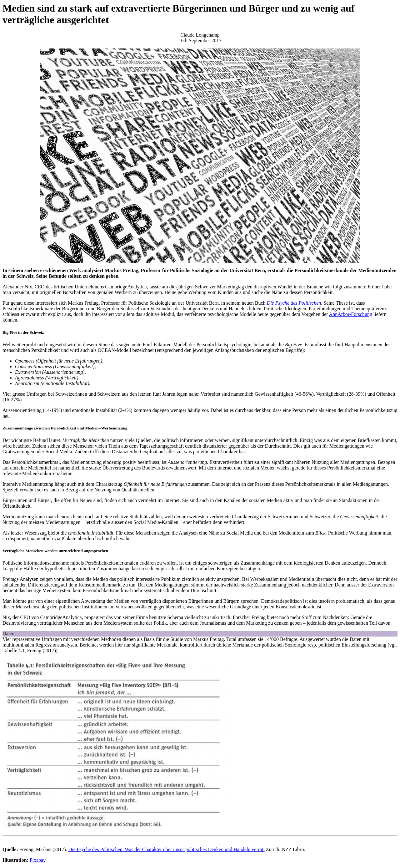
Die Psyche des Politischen (294, 303)
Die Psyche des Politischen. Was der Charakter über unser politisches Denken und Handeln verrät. (167, 849)
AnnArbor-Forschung (351, 314)
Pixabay (38, 860)
